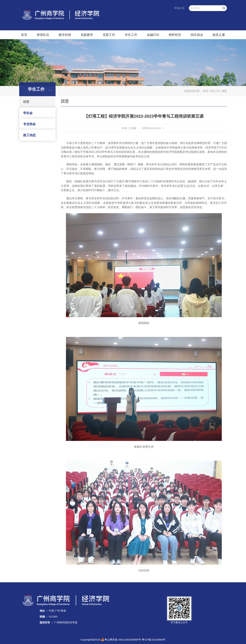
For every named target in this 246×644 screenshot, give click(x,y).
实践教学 (87, 35)
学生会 (28, 113)
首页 (24, 35)
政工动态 (29, 135)
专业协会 (29, 124)
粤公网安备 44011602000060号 (123, 640)
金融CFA (153, 35)
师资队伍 (43, 35)
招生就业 (197, 35)
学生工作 (131, 35)
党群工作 (109, 35)
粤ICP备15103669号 (154, 640)
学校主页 (179, 8)
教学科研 (65, 35)
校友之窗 (219, 35)
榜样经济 (175, 35)
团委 (26, 102)
